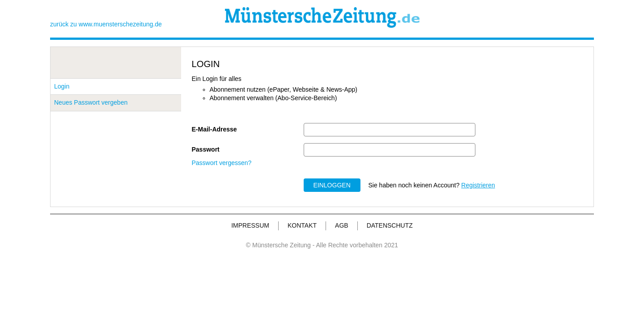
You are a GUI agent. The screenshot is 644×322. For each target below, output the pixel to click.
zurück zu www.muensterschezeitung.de (106, 24)
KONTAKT (302, 225)
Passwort (206, 149)
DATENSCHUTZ (390, 225)
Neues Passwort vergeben (91, 102)
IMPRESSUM (250, 225)
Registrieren (478, 185)
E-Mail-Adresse (214, 129)
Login (62, 86)
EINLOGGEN (332, 185)
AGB (342, 225)
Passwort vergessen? (222, 163)
